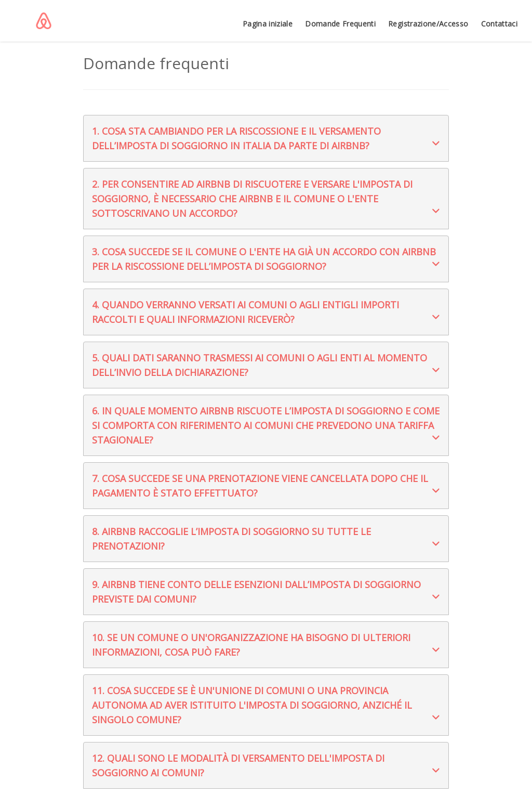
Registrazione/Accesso (428, 24)
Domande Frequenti (340, 24)
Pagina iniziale (268, 24)
